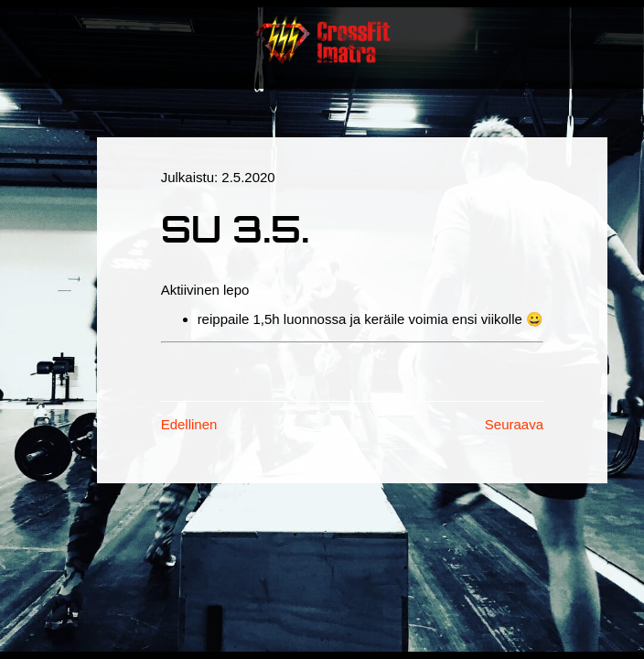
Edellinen (189, 424)
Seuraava (514, 424)
